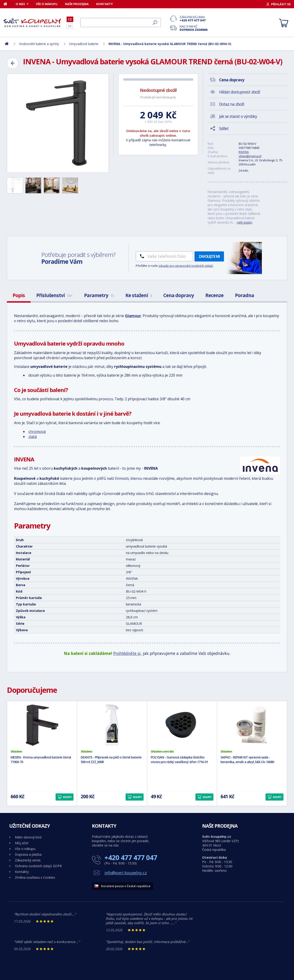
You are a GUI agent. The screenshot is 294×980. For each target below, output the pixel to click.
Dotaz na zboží (232, 104)
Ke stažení (139, 295)
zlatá (33, 437)
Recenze (214, 295)
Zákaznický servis (28, 860)
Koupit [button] (67, 797)
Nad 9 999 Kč (194, 28)
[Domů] (8, 4)
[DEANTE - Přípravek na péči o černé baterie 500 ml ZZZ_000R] (112, 725)
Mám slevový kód (28, 837)
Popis (19, 295)
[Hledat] (121, 23)
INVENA (244, 152)
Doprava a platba (28, 854)
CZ (70, 19)
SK (70, 26)
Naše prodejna (77, 4)
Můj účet (22, 843)
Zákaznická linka (194, 19)
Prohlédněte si (127, 653)
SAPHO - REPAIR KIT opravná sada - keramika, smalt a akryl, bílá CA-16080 (247, 760)
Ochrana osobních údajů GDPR (38, 866)
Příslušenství (54, 295)
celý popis (245, 222)
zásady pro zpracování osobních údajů (186, 266)
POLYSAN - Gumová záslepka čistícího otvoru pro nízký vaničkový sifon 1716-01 (179, 760)
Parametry (99, 295)
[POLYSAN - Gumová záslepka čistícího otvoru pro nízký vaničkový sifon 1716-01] (182, 725)
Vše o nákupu (47, 4)
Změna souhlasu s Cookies (35, 877)
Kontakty (105, 4)
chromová (37, 432)
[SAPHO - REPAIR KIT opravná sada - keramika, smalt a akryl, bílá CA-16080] (252, 725)
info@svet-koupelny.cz (126, 873)
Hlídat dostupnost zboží (240, 92)
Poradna (245, 295)
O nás (20, 4)
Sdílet (224, 128)
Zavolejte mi (209, 256)
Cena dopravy (179, 295)
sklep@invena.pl (250, 156)
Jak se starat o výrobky (238, 116)
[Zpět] (13, 63)
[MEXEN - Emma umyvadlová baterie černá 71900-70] (42, 725)
